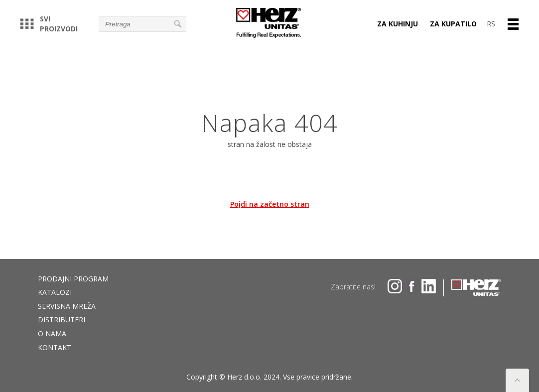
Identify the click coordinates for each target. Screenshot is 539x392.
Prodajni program (73, 279)
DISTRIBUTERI (62, 320)
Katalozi (55, 292)
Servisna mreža (67, 306)
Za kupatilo (453, 24)
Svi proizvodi (49, 24)
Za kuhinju (398, 24)
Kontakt (55, 347)
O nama (52, 333)
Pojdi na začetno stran (270, 204)
